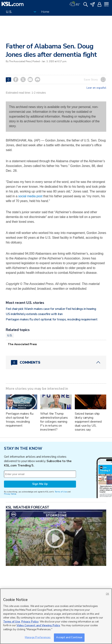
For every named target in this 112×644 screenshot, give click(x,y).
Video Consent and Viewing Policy (38, 625)
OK (107, 594)
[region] (56, 616)
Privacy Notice (10, 494)
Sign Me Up (40, 484)
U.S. (10, 335)
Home (45, 12)
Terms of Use (61, 492)
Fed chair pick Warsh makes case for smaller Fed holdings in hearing (51, 309)
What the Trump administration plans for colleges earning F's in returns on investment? (54, 422)
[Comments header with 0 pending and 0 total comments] (56, 362)
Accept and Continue (69, 637)
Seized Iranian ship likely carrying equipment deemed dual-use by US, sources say (88, 422)
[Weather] (75, 4)
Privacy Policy (30, 622)
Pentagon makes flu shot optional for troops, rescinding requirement (52, 319)
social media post (30, 196)
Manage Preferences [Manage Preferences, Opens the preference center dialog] (38, 637)
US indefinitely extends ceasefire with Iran (34, 314)
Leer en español (96, 88)
